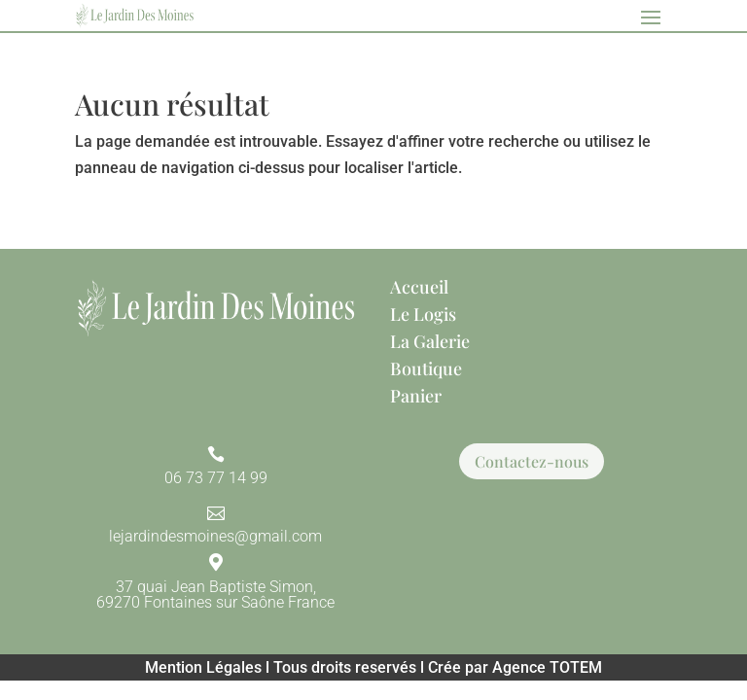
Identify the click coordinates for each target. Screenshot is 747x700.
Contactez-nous (532, 461)
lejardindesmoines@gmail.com (215, 536)
